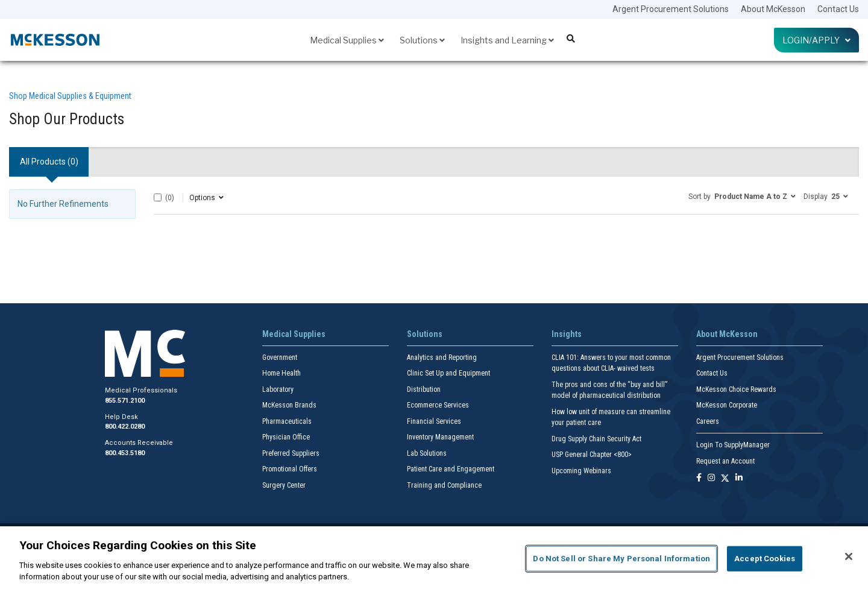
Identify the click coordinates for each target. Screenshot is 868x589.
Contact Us (838, 9)
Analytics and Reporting (442, 357)
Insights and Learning (507, 40)
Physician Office (286, 437)
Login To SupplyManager (733, 445)
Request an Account (725, 461)
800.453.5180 (125, 453)
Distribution (424, 389)
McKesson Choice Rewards (736, 389)
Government (280, 357)
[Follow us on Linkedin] (739, 478)
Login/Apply (816, 40)
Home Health (281, 373)
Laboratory (278, 389)
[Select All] (158, 197)
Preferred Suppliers (291, 453)
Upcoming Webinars (581, 471)
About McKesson (773, 9)
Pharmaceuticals (287, 421)
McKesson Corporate (727, 405)
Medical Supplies (347, 40)
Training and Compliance (444, 485)
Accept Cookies (765, 559)
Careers (708, 421)
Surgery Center (284, 485)
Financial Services (434, 421)
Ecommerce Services (438, 405)
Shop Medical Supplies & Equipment (70, 96)
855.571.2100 (125, 401)
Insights (567, 334)
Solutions (422, 40)
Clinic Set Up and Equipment (448, 373)
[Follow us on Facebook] (699, 478)
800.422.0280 (125, 427)
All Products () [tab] (49, 162)
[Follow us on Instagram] (711, 478)
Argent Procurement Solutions (671, 9)
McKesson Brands (289, 405)
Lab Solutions (427, 453)
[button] (742, 196)
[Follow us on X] (725, 478)
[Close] (849, 556)
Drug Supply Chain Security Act (596, 439)
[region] (434, 558)
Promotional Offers (290, 469)
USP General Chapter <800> (592, 455)
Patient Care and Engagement (451, 469)
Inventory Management (440, 437)
